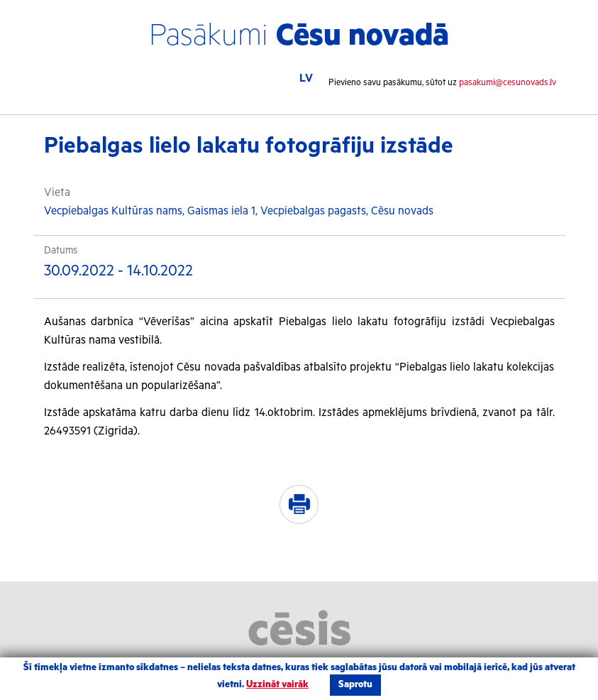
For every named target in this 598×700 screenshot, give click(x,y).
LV (306, 78)
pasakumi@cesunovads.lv (508, 83)
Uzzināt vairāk (277, 685)
